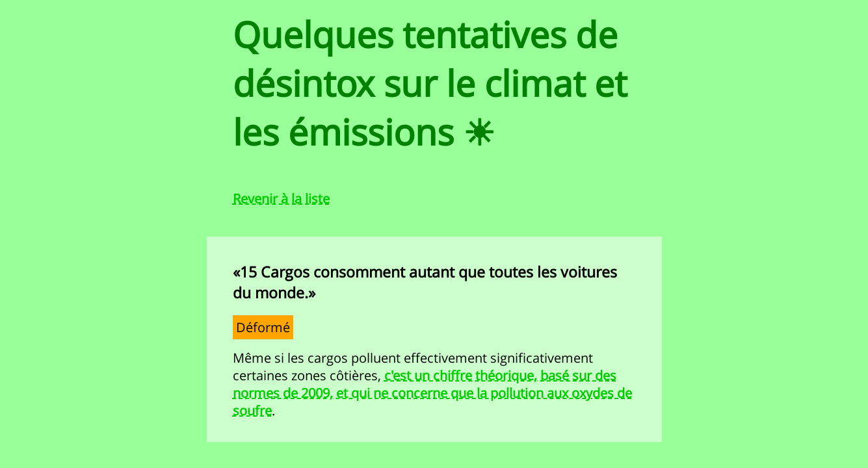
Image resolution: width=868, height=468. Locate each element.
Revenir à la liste (281, 199)
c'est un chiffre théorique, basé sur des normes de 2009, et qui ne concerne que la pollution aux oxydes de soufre (432, 393)
